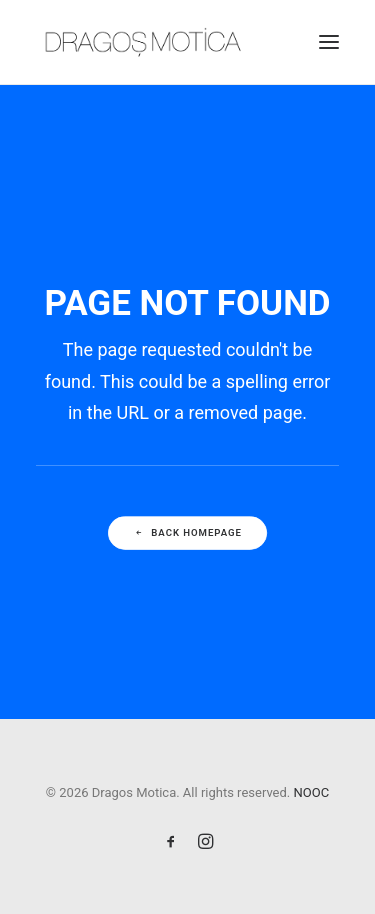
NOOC (312, 792)
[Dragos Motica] (143, 42)
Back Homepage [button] (187, 532)
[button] (329, 42)
